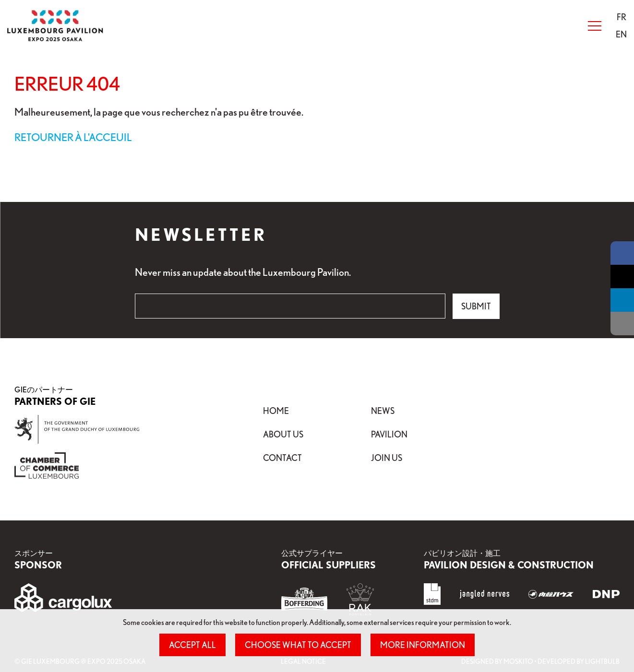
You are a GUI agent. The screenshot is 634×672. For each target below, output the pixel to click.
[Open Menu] (595, 26)
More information (423, 645)
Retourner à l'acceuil (73, 137)
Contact (282, 458)
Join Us (387, 458)
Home (276, 411)
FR (622, 17)
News (383, 411)
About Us (283, 434)
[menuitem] (621, 17)
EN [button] (621, 34)
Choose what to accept (298, 645)
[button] (622, 17)
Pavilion (389, 434)
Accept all (192, 645)
